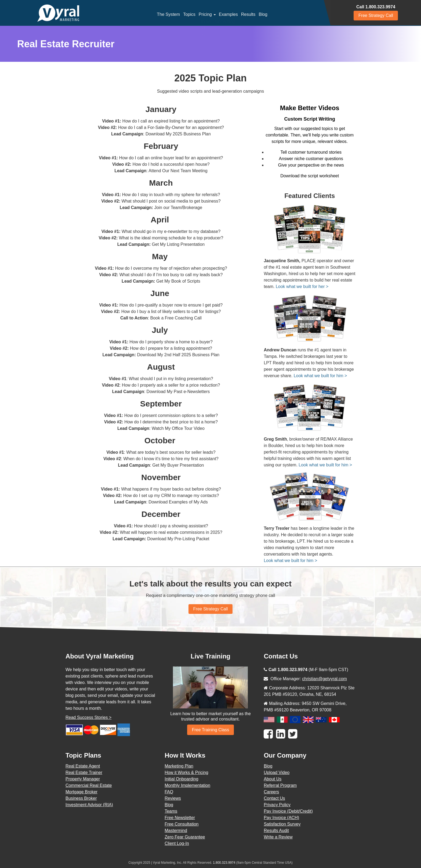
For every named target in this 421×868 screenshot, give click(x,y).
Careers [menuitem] (271, 792)
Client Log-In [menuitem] (177, 843)
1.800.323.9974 (224, 863)
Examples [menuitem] (228, 14)
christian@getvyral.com (324, 679)
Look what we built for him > (320, 376)
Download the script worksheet (310, 176)
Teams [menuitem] (171, 811)
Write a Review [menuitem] (278, 837)
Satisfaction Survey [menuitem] (282, 824)
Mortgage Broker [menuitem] (81, 792)
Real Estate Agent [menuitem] (83, 766)
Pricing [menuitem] (205, 14)
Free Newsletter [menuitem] (180, 818)
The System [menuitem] (168, 14)
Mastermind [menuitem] (176, 831)
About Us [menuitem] (273, 779)
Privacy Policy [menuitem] (277, 805)
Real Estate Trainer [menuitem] (84, 772)
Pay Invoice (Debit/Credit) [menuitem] (288, 811)
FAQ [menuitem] (169, 792)
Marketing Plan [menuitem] (179, 766)
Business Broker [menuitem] (81, 798)
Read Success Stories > (88, 717)
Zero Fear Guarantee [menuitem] (185, 837)
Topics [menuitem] (189, 14)
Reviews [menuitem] (173, 798)
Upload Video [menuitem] (277, 772)
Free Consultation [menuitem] (182, 824)
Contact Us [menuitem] (274, 798)
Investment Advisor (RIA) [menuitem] (89, 805)
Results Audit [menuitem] (276, 831)
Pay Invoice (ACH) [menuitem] (281, 818)
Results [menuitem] (248, 14)
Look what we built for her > (302, 287)
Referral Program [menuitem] (280, 785)
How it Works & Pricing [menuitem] (186, 772)
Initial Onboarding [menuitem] (181, 779)
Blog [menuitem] (263, 14)
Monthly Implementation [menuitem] (187, 785)
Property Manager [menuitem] (83, 779)
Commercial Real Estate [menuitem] (89, 785)
